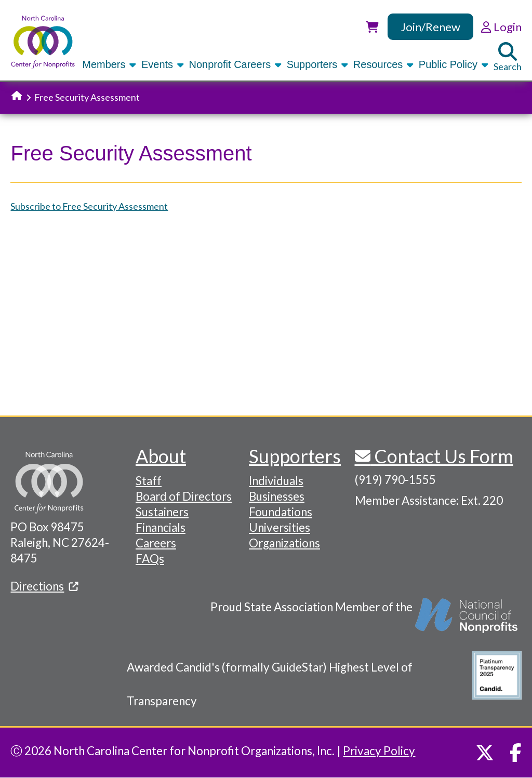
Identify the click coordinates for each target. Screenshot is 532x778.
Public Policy (454, 64)
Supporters (318, 64)
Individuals (276, 481)
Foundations (281, 512)
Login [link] (501, 27)
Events (163, 64)
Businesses (277, 496)
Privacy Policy (379, 751)
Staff (149, 481)
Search (508, 57)
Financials (161, 527)
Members (110, 64)
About (161, 456)
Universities (280, 527)
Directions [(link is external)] (44, 586)
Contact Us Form (442, 456)
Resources (384, 64)
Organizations (284, 543)
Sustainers (162, 512)
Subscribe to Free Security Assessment (89, 206)
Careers (156, 543)
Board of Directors (184, 496)
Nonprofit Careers (236, 64)
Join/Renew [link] (430, 27)
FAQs (150, 559)
